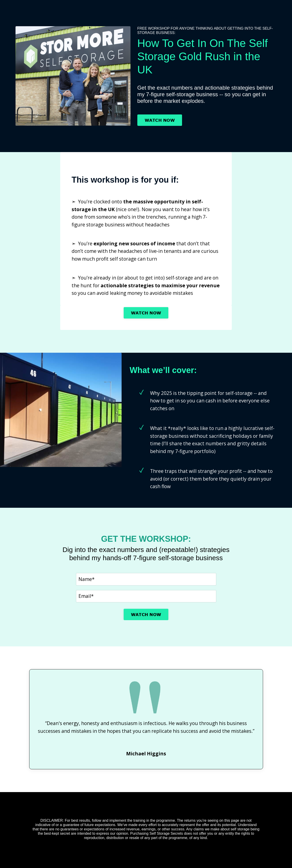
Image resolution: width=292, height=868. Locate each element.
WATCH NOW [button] (160, 120)
